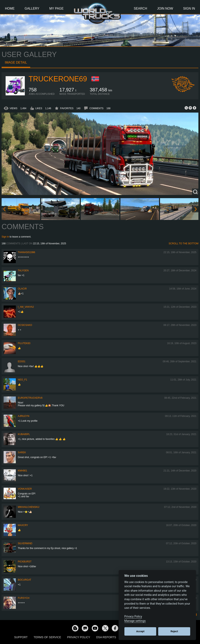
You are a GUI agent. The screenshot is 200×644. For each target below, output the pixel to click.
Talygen (23, 271)
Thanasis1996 (26, 252)
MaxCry (23, 525)
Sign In (189, 8)
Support (21, 637)
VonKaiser (25, 489)
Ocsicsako (25, 325)
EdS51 (22, 361)
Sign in (5, 237)
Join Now (165, 8)
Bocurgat (24, 580)
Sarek (22, 452)
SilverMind (25, 543)
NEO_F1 (22, 380)
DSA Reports (106, 637)
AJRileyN (23, 416)
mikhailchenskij (28, 507)
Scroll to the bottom (183, 244)
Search (140, 8)
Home (10, 8)
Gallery (32, 8)
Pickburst (25, 562)
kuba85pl (24, 434)
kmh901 (22, 471)
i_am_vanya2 (26, 307)
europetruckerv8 (30, 398)
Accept (140, 631)
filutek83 (24, 343)
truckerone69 (58, 79)
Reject (174, 631)
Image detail (16, 62)
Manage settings (135, 621)
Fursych (24, 598)
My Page (56, 8)
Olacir (22, 289)
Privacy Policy (79, 637)
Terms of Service (47, 637)
